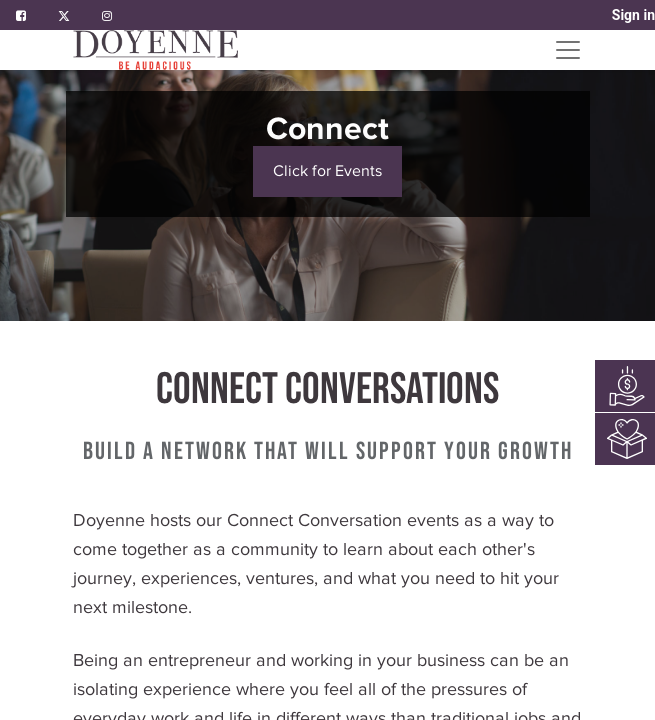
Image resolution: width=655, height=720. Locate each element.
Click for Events (327, 171)
